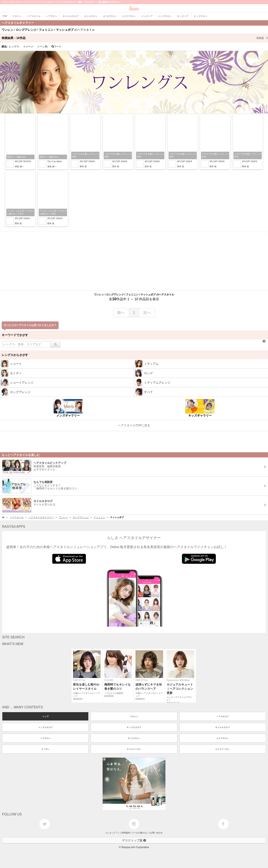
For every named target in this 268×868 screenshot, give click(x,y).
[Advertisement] (134, 261)
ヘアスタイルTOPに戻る (134, 425)
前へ (121, 313)
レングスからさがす (15, 355)
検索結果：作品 (135, 38)
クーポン (45, 749)
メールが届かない (140, 833)
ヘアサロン (45, 738)
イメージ (29, 47)
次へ (147, 313)
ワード (57, 47)
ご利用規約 (125, 833)
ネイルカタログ (223, 727)
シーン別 (43, 47)
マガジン (134, 716)
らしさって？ (112, 833)
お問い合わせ (156, 833)
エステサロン (223, 738)
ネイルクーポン (134, 749)
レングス (15, 47)
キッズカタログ (134, 727)
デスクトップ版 (134, 840)
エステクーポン (223, 749)
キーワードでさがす (15, 335)
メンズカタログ (45, 727)
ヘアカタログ (223, 716)
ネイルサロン (134, 738)
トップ (45, 716)
